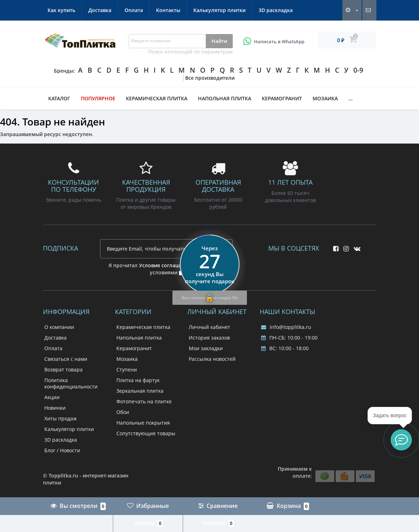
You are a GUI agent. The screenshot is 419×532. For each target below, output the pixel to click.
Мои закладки (206, 348)
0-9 (358, 70)
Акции (52, 397)
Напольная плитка (225, 98)
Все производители (210, 78)
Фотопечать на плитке (144, 401)
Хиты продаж (60, 418)
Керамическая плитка (157, 98)
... (351, 98)
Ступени (127, 369)
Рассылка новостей (212, 359)
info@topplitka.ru (286, 327)
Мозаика (325, 98)
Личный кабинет (209, 327)
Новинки (55, 408)
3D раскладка (276, 10)
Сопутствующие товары (146, 433)
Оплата (134, 10)
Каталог (59, 98)
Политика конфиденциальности (71, 383)
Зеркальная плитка (140, 391)
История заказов (209, 338)
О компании (59, 327)
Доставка (100, 10)
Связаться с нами (66, 359)
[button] (401, 440)
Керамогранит (282, 98)
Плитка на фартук (138, 380)
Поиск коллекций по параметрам (190, 52)
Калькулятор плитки (219, 10)
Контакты (168, 10)
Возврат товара (64, 369)
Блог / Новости (62, 450)
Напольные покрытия (143, 423)
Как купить (61, 10)
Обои (123, 412)
